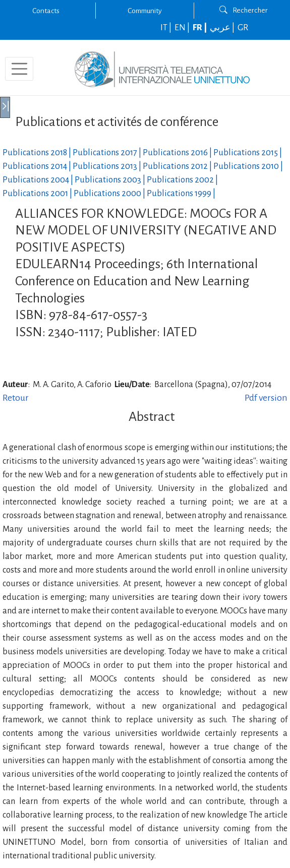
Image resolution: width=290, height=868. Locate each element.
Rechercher (244, 10)
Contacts (46, 11)
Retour (16, 398)
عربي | (223, 28)
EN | (183, 28)
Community (145, 11)
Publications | (38, 153)
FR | (200, 28)
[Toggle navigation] (19, 69)
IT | (167, 28)
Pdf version (266, 398)
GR (243, 28)
